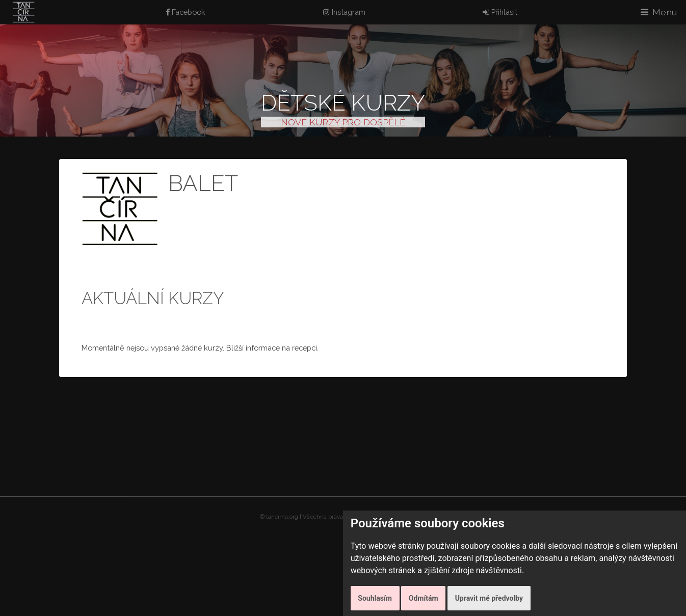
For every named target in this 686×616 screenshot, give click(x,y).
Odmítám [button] (424, 598)
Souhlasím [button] (375, 598)
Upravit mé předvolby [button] (489, 598)
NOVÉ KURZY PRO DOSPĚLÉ (343, 122)
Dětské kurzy (343, 103)
